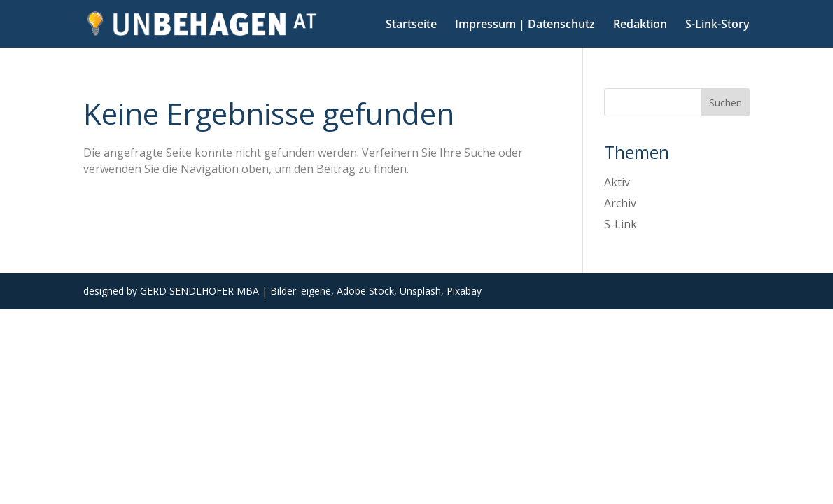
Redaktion (640, 25)
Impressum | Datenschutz (525, 25)
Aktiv (617, 182)
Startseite (411, 25)
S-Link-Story (717, 25)
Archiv (620, 203)
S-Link (621, 224)
